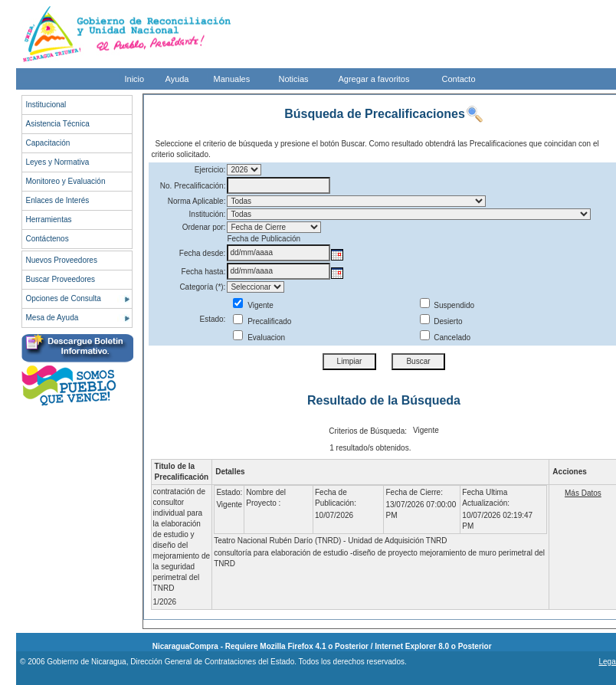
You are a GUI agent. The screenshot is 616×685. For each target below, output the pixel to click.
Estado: (212, 319)
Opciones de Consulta (64, 298)
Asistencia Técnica (58, 124)
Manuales (232, 79)
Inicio (135, 79)
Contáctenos (48, 239)
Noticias (294, 79)
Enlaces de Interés (58, 200)
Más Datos (583, 493)
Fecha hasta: (204, 272)
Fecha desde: (203, 253)
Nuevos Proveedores (62, 260)
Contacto (459, 79)
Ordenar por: (204, 227)
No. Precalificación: (193, 186)
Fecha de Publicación (264, 239)
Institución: (208, 214)
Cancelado (446, 338)
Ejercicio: (210, 170)
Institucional (46, 105)
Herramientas (49, 220)
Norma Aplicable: (197, 201)
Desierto (441, 321)
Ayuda (177, 79)
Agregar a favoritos (374, 79)
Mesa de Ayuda (52, 318)
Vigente (253, 305)
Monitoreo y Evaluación (66, 181)
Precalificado (262, 321)
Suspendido (447, 305)
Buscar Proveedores (61, 279)
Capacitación (48, 143)
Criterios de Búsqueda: (368, 431)
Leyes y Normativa (58, 162)
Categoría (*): (202, 287)
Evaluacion (259, 338)
